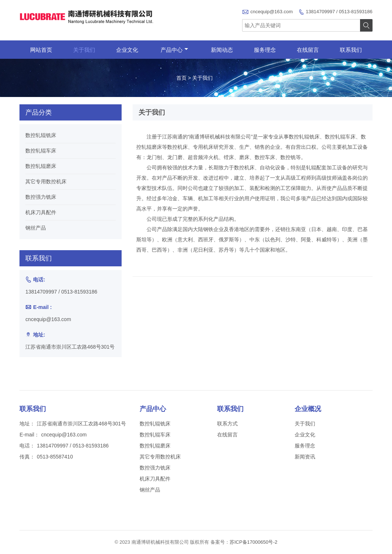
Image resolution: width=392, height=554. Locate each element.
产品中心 (174, 50)
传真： (27, 457)
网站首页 (41, 50)
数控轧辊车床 (41, 151)
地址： (27, 424)
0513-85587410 (55, 457)
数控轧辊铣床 (41, 135)
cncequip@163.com (272, 12)
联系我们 (351, 50)
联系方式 (227, 424)
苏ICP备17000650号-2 (253, 542)
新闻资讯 (305, 457)
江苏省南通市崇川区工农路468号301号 (70, 347)
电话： (27, 446)
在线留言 (308, 50)
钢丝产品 (36, 228)
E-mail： (29, 435)
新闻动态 (222, 50)
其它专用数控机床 (46, 181)
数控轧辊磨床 (41, 166)
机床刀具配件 (41, 212)
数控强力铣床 (41, 197)
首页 (181, 78)
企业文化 (127, 50)
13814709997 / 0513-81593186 (339, 12)
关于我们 (84, 50)
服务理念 (265, 50)
